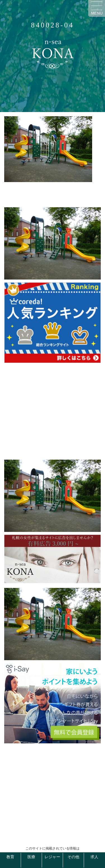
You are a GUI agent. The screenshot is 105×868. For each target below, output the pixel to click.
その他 (73, 857)
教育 (10, 857)
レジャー (52, 857)
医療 (31, 857)
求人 (94, 857)
